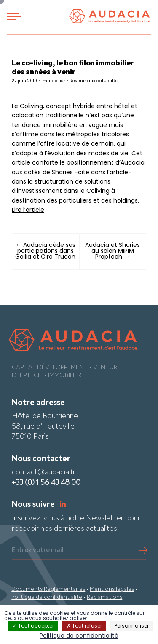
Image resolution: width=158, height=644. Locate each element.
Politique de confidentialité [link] (79, 636)
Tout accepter (33, 626)
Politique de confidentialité (47, 597)
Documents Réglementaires (48, 589)
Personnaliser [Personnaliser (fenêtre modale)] (132, 626)
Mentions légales (112, 589)
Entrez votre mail (38, 550)
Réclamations (104, 597)
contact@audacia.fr (44, 472)
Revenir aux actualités (94, 81)
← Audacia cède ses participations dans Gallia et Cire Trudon (45, 251)
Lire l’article (28, 210)
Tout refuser (84, 626)
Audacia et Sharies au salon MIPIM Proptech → (112, 251)
